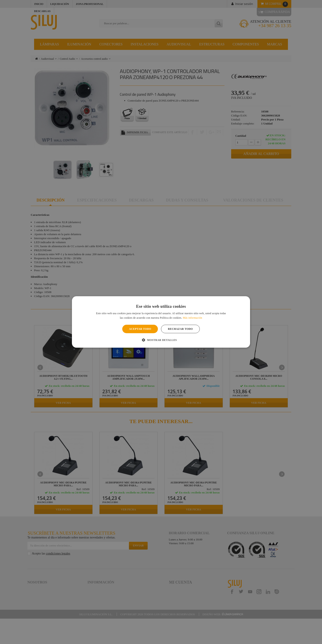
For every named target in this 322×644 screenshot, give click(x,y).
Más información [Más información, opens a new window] (193, 318)
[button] (161, 340)
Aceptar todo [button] (140, 329)
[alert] (161, 322)
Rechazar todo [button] (180, 329)
